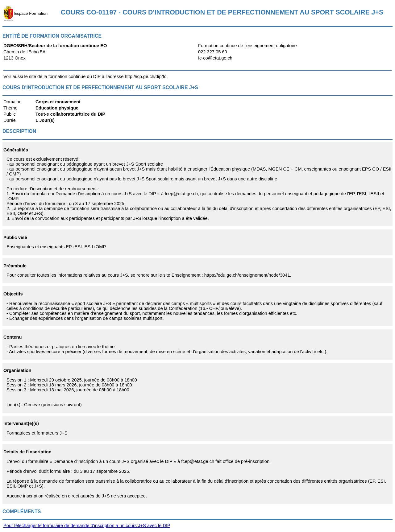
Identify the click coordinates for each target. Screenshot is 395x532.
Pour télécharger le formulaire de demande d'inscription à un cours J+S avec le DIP (87, 526)
